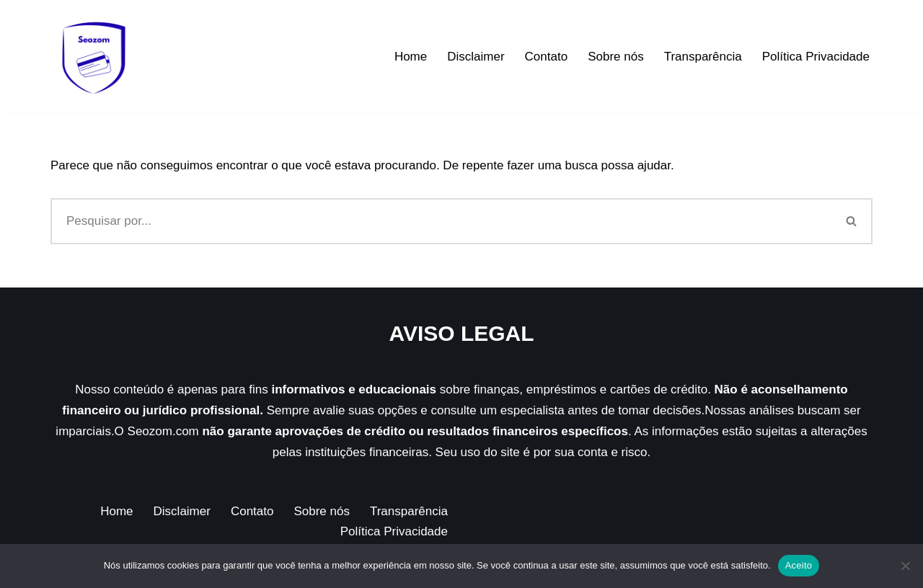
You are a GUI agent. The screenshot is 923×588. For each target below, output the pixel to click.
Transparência (703, 57)
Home (411, 57)
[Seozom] (94, 56)
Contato (547, 57)
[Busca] (441, 221)
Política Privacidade (816, 57)
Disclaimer (476, 57)
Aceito (799, 565)
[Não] (905, 566)
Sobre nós (616, 57)
